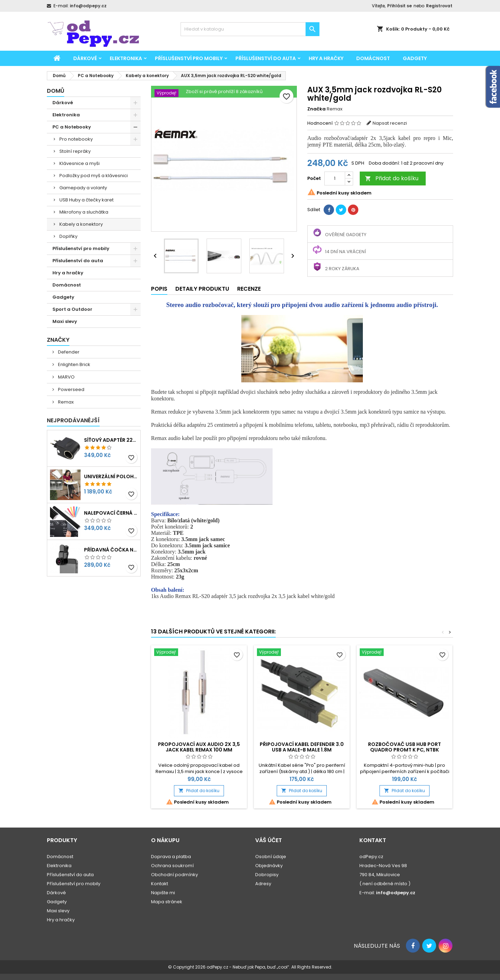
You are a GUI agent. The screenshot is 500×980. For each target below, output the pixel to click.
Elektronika (126, 58)
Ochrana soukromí (172, 866)
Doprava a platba (171, 857)
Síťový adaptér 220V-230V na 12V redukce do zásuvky (111, 440)
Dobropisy (267, 875)
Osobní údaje (271, 857)
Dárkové (85, 58)
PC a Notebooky (72, 127)
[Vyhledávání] (250, 29)
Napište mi (163, 893)
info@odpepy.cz (88, 6)
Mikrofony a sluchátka (84, 212)
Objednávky (269, 866)
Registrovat (439, 6)
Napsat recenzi (390, 123)
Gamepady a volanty (83, 188)
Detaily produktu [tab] (202, 289)
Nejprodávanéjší (73, 420)
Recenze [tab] (249, 289)
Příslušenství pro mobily (189, 58)
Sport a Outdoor (72, 309)
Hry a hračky (326, 58)
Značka (316, 109)
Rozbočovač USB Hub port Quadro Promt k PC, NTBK (405, 747)
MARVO (66, 377)
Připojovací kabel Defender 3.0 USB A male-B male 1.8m (302, 747)
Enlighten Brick (74, 364)
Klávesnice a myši (80, 163)
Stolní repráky (75, 151)
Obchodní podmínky (174, 875)
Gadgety (415, 58)
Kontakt (160, 884)
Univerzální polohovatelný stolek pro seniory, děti (111, 476)
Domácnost (373, 58)
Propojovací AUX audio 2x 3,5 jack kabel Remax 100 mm (199, 747)
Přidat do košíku (392, 178)
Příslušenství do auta (266, 58)
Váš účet (269, 840)
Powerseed (71, 389)
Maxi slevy (65, 321)
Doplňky (68, 236)
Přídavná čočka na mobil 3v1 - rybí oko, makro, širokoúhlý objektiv (111, 550)
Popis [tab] (159, 289)
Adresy (263, 884)
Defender (68, 352)
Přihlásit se (399, 6)
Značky (58, 340)
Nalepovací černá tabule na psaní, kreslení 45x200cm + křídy (111, 513)
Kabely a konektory (81, 224)
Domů (56, 91)
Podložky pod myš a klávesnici (94, 176)
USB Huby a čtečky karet (86, 200)
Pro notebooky (76, 139)
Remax (65, 402)
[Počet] (335, 178)
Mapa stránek (167, 902)
